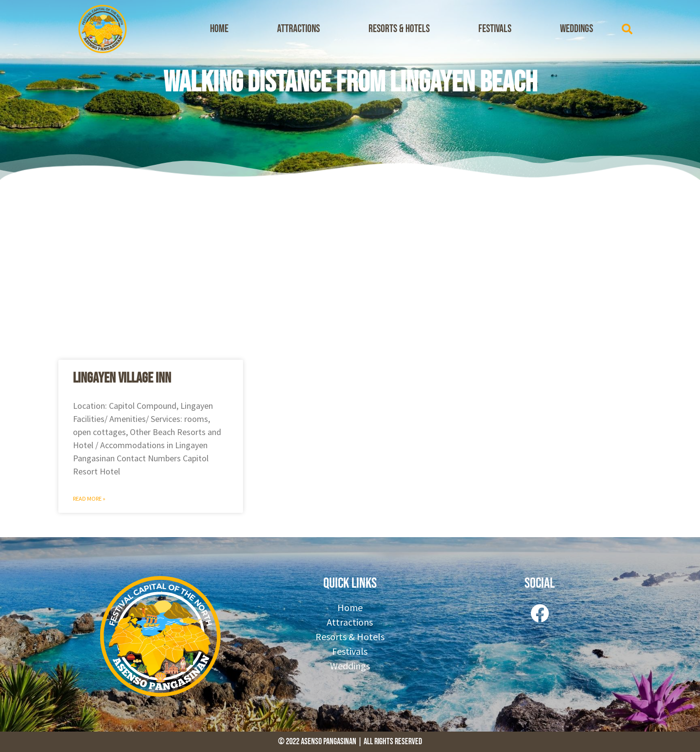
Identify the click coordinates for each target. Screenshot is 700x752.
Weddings (577, 29)
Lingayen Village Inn (122, 378)
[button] (627, 29)
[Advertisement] (350, 267)
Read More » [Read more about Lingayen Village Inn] (89, 498)
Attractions (298, 29)
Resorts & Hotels (399, 29)
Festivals (495, 29)
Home (219, 29)
